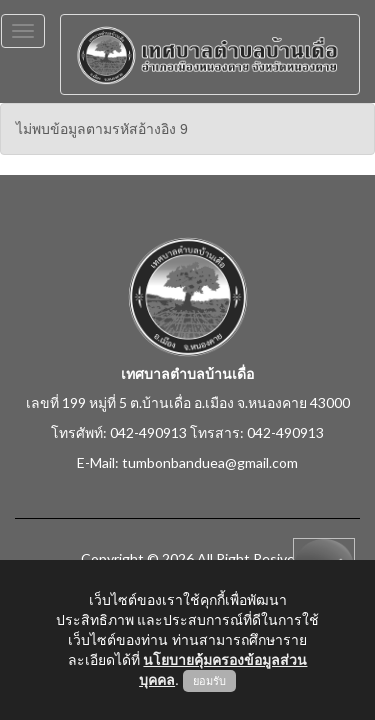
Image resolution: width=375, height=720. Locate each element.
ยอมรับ (209, 681)
